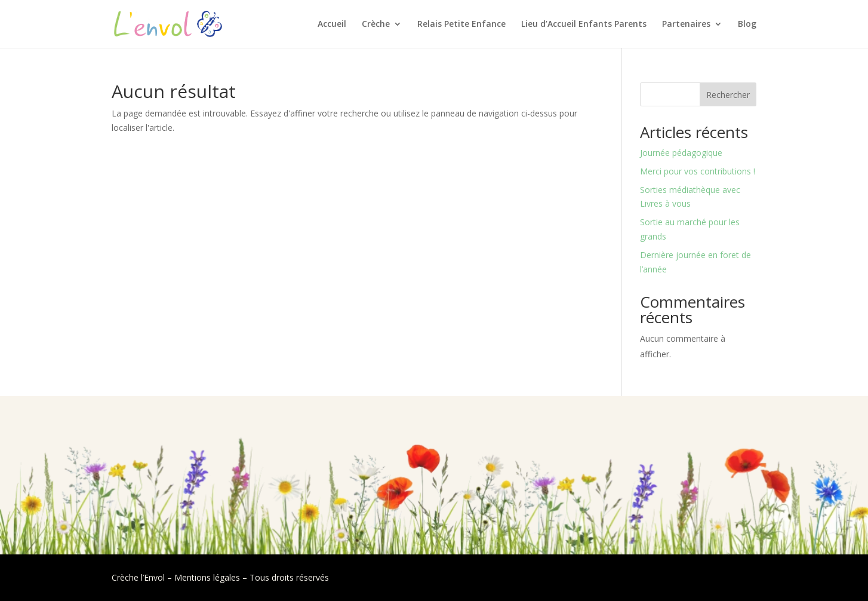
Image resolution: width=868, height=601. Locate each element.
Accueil (332, 24)
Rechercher (728, 95)
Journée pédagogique (681, 153)
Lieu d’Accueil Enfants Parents (584, 24)
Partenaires (686, 24)
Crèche (376, 24)
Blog (747, 24)
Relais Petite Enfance (461, 24)
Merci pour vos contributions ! (698, 171)
